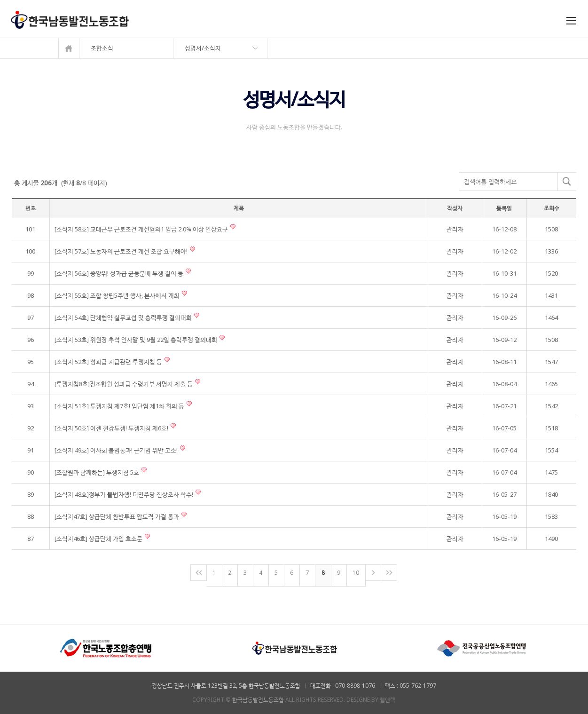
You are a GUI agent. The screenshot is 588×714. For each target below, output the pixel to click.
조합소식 (102, 48)
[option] (106, 648)
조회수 (552, 208)
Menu (572, 22)
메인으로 (69, 48)
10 (356, 573)
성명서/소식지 (203, 48)
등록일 (504, 208)
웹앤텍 (388, 700)
